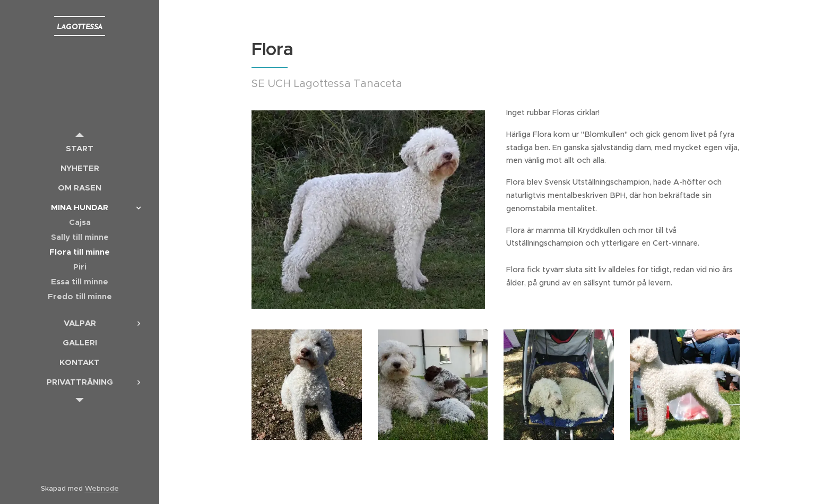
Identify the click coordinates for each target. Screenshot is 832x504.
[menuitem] (80, 148)
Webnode (102, 488)
